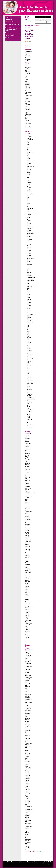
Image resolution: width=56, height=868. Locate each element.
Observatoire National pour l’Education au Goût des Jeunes (12, 29)
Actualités (8, 38)
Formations (8, 33)
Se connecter (37, 25)
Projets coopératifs (10, 35)
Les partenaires (9, 17)
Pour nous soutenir (10, 22)
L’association (8, 19)
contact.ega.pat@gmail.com (32, 851)
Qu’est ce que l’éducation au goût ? (12, 25)
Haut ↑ (50, 864)
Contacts (7, 40)
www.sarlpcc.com (46, 863)
